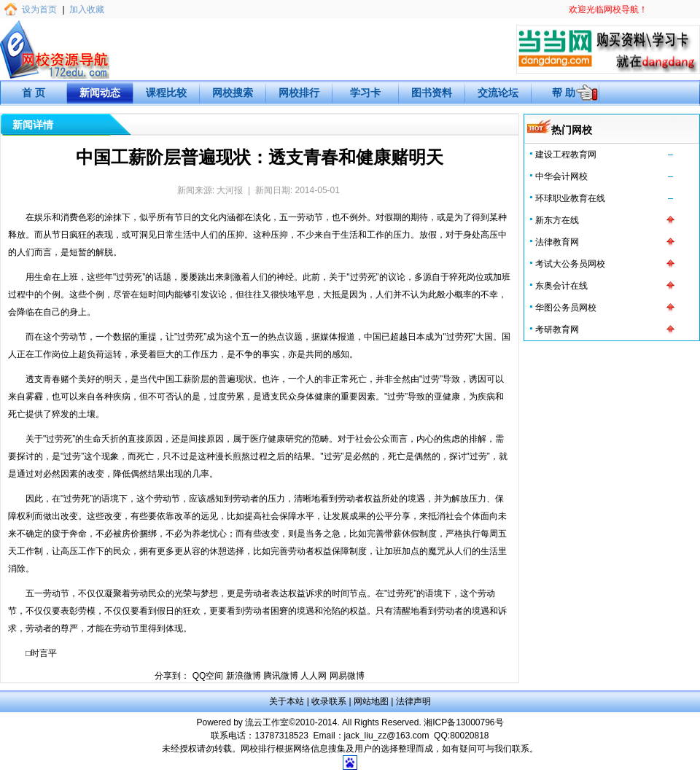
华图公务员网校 (566, 308)
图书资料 (432, 93)
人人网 (314, 676)
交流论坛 (498, 93)
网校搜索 (233, 93)
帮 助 (564, 93)
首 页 (34, 93)
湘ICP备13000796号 (463, 722)
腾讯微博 (281, 676)
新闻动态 (100, 93)
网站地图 (371, 701)
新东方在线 (557, 220)
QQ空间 (208, 676)
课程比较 (166, 93)
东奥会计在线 (561, 286)
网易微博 (347, 676)
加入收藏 (87, 9)
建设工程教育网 (566, 155)
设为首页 (39, 9)
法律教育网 (557, 242)
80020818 (469, 736)
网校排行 (299, 93)
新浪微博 (244, 676)
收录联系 (329, 701)
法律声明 (413, 701)
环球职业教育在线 (570, 198)
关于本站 (287, 701)
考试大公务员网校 (570, 264)
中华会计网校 (561, 176)
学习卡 (365, 93)
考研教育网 (557, 330)
